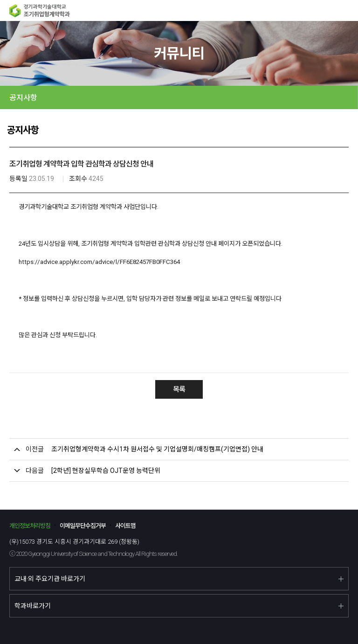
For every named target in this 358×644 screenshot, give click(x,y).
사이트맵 (125, 526)
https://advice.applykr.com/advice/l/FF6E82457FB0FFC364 (99, 262)
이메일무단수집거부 (83, 526)
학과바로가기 (33, 606)
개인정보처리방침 (30, 526)
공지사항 (23, 98)
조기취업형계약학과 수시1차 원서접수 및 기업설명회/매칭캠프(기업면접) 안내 (157, 449)
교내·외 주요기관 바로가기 (50, 579)
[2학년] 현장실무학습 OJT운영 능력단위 (106, 471)
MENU (348, 10)
